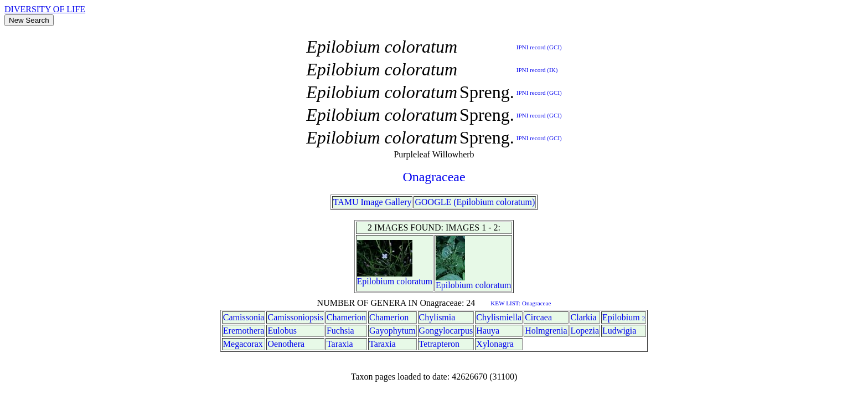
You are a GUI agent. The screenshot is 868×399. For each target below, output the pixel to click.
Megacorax (243, 344)
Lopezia (585, 331)
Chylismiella (499, 317)
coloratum (414, 281)
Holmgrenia (546, 331)
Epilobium (376, 281)
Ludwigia (619, 331)
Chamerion (346, 317)
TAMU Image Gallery (373, 202)
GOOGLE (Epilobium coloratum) (475, 202)
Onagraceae (434, 177)
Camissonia (244, 317)
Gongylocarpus (446, 331)
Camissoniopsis (295, 317)
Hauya (488, 331)
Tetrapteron (440, 344)
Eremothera (244, 331)
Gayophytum (392, 331)
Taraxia (340, 344)
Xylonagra (495, 344)
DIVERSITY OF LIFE (45, 9)
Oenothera (286, 344)
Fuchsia (340, 331)
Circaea (538, 317)
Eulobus (282, 331)
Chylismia (437, 317)
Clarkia (584, 317)
